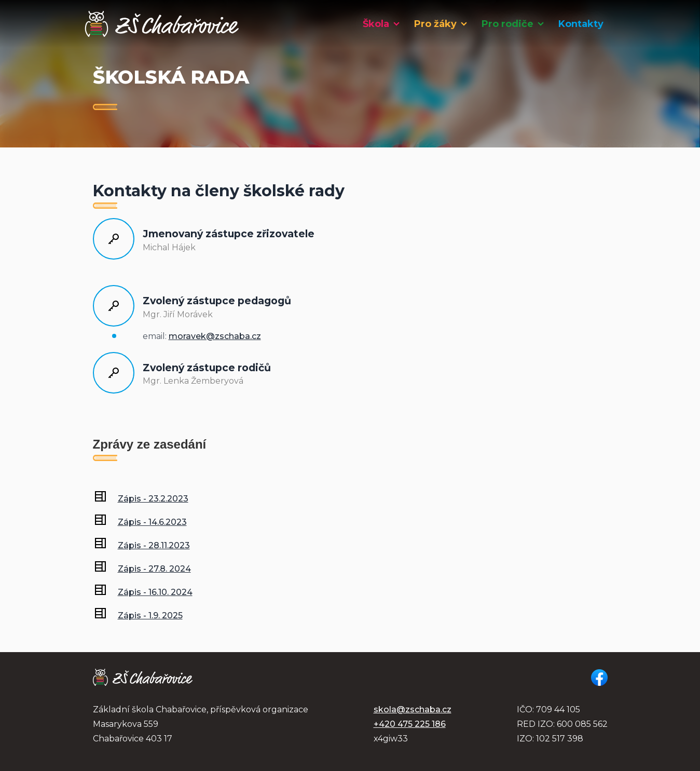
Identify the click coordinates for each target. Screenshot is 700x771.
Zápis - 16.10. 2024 (155, 592)
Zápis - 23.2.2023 (153, 499)
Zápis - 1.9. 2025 (150, 616)
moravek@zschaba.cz (215, 336)
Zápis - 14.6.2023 (152, 522)
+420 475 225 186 (410, 724)
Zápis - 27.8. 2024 (154, 569)
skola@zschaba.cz (413, 709)
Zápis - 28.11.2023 (154, 545)
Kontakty (581, 24)
